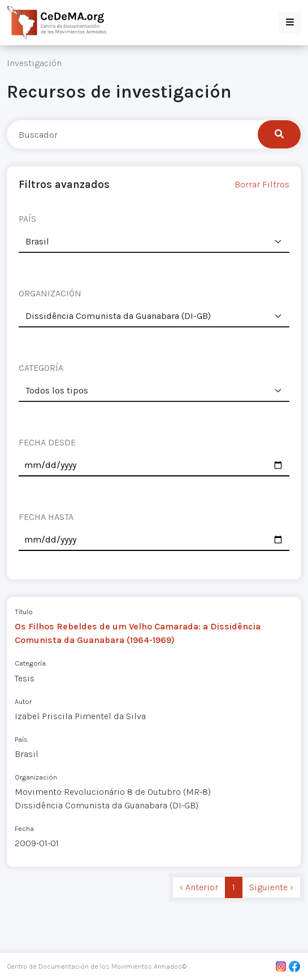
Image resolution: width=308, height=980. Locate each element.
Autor (23, 701)
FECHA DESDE (47, 442)
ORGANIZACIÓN (50, 293)
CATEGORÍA (41, 368)
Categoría (30, 663)
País (21, 739)
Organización (36, 777)
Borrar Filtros (262, 184)
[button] (290, 23)
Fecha (24, 828)
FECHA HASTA (46, 517)
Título (24, 612)
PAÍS (27, 219)
